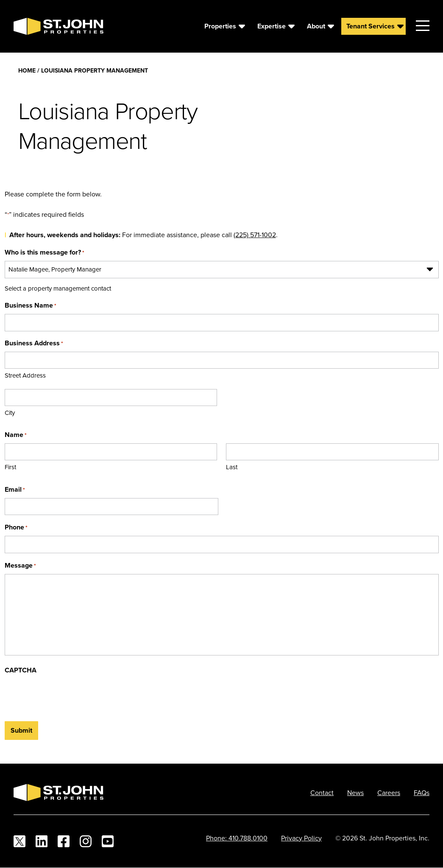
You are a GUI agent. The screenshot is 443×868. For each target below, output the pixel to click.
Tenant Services (371, 26)
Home (27, 70)
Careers (389, 792)
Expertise (272, 26)
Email (15, 489)
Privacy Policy (301, 838)
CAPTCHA (21, 670)
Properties (220, 26)
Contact (322, 792)
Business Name (31, 305)
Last (232, 467)
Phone (16, 527)
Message (20, 565)
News (355, 792)
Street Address (25, 375)
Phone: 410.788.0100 (237, 838)
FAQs (422, 792)
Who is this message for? (45, 252)
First (10, 467)
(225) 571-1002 (255, 235)
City (10, 413)
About (316, 26)
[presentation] (69, 695)
